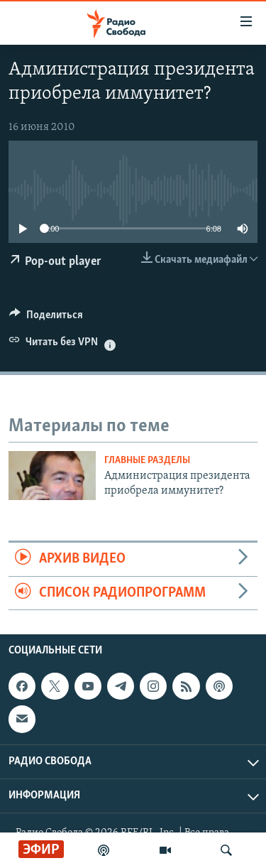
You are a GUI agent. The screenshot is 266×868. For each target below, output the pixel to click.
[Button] (46, 318)
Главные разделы (147, 461)
